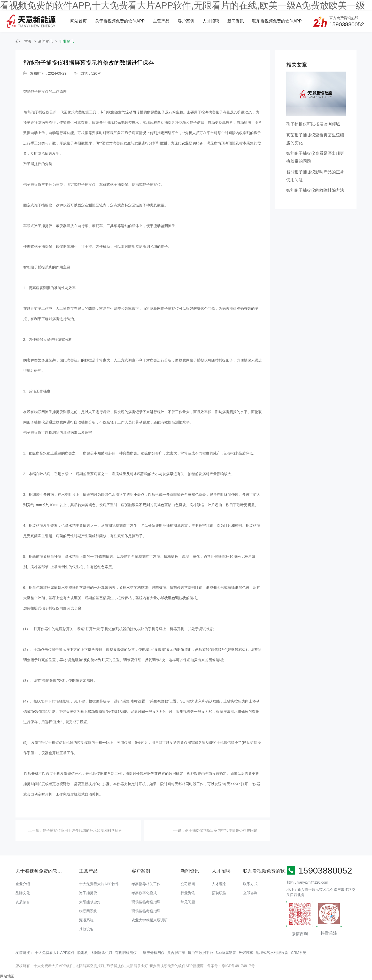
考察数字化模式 (144, 893)
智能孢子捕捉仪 (36, 91)
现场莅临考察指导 (146, 902)
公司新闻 (188, 884)
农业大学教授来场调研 (150, 920)
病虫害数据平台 (200, 953)
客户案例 (186, 21)
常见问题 (188, 902)
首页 (28, 41)
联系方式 (250, 884)
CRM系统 (299, 953)
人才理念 (219, 884)
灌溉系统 (86, 920)
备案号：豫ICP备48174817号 (231, 966)
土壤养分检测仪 (152, 953)
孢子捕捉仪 (88, 893)
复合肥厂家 (176, 953)
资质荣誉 (23, 902)
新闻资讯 (236, 21)
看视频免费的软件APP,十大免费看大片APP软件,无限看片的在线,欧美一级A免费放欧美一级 (183, 5)
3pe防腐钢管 (226, 953)
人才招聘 (211, 21)
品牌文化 (23, 893)
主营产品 (161, 21)
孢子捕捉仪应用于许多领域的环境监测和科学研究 (82, 830)
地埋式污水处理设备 (272, 953)
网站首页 (79, 21)
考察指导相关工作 (146, 884)
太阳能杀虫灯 (90, 902)
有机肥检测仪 (126, 953)
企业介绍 (23, 884)
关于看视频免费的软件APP (120, 21)
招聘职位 (219, 893)
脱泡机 (83, 953)
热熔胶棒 (246, 953)
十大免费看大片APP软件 (99, 884)
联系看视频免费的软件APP (277, 21)
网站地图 (7, 976)
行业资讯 (67, 41)
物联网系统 (88, 911)
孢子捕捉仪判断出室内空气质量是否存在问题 (221, 830)
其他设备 (86, 929)
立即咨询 (250, 893)
